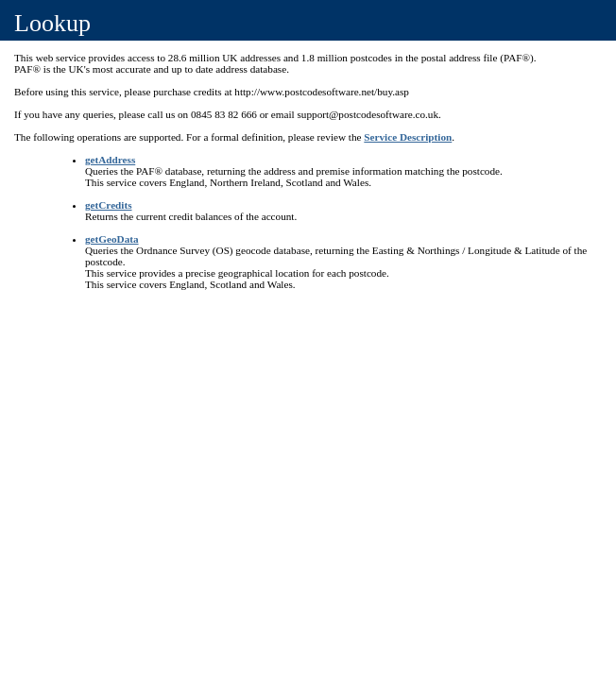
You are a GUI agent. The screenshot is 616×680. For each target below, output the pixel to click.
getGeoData (112, 239)
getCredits (109, 205)
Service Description (408, 137)
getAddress (110, 160)
